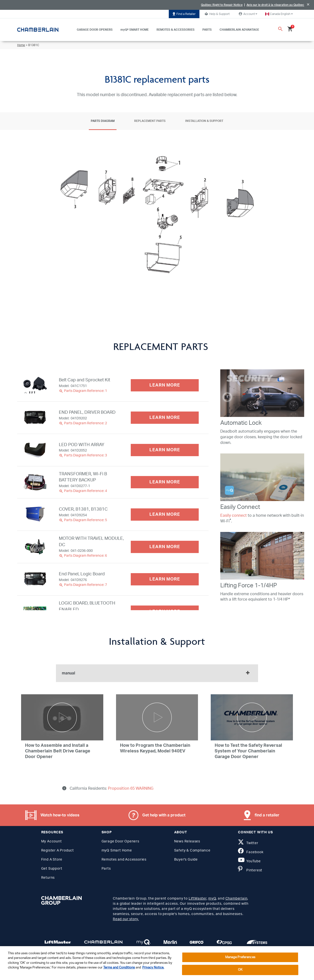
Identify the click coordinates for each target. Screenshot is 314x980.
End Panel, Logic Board (82, 574)
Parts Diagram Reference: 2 (83, 423)
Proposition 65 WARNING (130, 788)
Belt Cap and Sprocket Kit (85, 380)
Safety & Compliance (192, 851)
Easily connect (234, 516)
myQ (212, 899)
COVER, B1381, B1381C (83, 509)
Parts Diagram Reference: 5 (83, 520)
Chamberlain (236, 899)
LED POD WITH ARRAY (82, 445)
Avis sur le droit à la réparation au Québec (275, 5)
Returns (48, 878)
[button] (279, 14)
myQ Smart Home (117, 851)
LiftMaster (198, 899)
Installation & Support (204, 121)
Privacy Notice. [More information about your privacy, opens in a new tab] (153, 968)
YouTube (249, 861)
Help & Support (216, 14)
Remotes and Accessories (124, 860)
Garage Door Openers (120, 841)
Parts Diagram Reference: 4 (83, 491)
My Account (52, 841)
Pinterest (250, 870)
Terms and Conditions (119, 968)
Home (21, 45)
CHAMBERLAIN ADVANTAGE (239, 30)
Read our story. (126, 919)
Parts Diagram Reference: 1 (83, 391)
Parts (106, 869)
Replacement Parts (150, 121)
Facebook (251, 852)
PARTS (207, 30)
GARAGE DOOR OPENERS (95, 30)
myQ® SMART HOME (135, 30)
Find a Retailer (184, 14)
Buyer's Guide (186, 860)
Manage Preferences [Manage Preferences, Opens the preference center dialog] (240, 957)
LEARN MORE (165, 385)
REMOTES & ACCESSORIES (176, 30)
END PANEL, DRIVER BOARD (87, 413)
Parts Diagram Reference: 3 (83, 455)
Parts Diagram (103, 121)
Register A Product (58, 851)
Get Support (52, 869)
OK (240, 970)
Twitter (248, 843)
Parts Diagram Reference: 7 (83, 585)
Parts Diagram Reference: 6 (83, 556)
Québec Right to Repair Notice (222, 5)
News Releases (187, 841)
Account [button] (247, 14)
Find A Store (52, 860)
